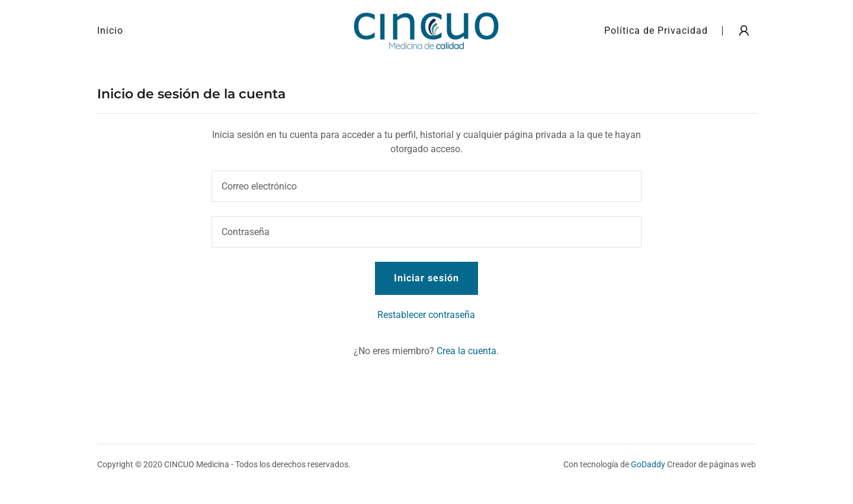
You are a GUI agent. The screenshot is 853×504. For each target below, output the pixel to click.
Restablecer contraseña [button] (426, 315)
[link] (426, 30)
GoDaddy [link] (648, 464)
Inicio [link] (110, 31)
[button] (744, 31)
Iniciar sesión (426, 278)
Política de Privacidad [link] (656, 31)
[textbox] (426, 186)
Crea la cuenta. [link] (468, 351)
